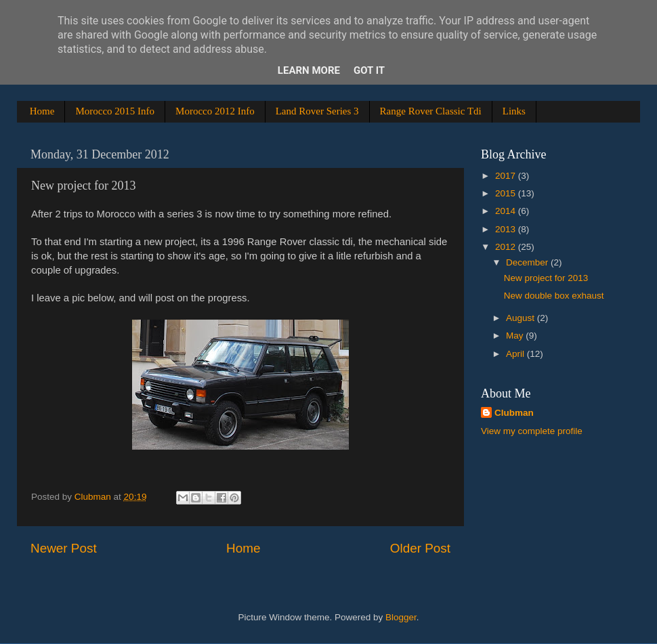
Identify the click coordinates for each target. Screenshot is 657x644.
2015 (507, 193)
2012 (507, 247)
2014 (507, 211)
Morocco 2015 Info (115, 111)
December (528, 262)
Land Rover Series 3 (317, 111)
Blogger (401, 617)
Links (514, 111)
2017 (507, 176)
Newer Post (64, 548)
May (516, 336)
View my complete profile (532, 431)
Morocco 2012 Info (215, 111)
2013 (507, 229)
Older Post (420, 548)
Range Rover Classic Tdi (431, 111)
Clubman (514, 413)
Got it (369, 70)
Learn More (309, 70)
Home (42, 111)
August (522, 318)
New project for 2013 (546, 278)
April (516, 354)
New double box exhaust (554, 296)
